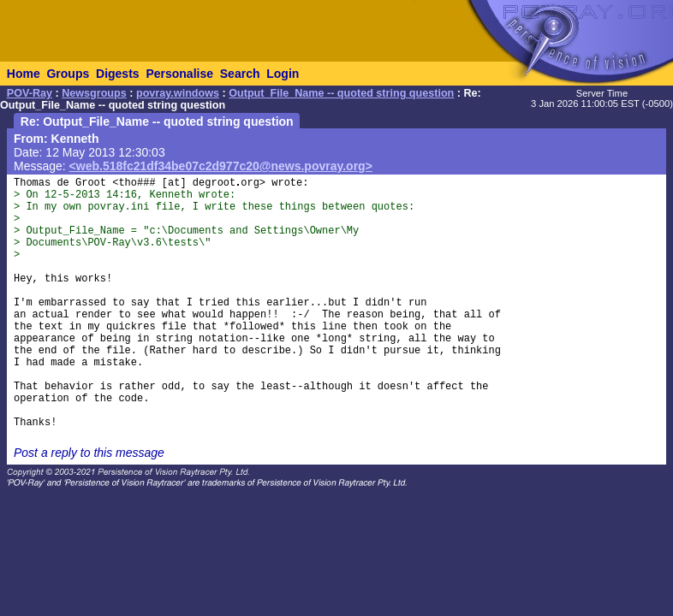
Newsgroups (94, 93)
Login (283, 74)
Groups (68, 74)
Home (24, 74)
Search (240, 74)
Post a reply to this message (89, 453)
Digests (118, 74)
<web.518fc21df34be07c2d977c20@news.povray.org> (221, 166)
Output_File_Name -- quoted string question (341, 93)
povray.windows (178, 93)
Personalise (179, 74)
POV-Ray (30, 93)
